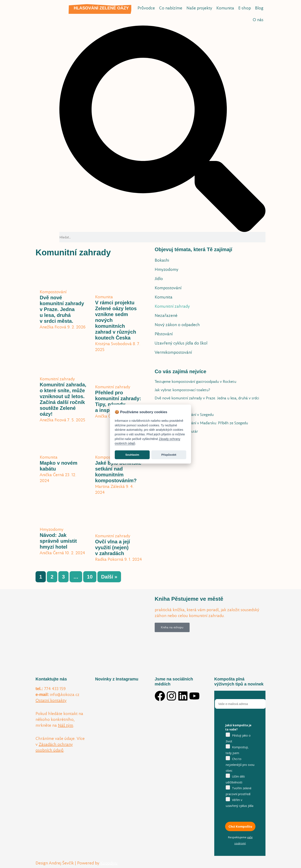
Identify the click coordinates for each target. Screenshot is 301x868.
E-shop (245, 8)
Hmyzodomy (166, 269)
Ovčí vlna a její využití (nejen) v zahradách (113, 547)
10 (92, 575)
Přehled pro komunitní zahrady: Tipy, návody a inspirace (118, 401)
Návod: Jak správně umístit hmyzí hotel (58, 541)
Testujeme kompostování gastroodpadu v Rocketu (195, 382)
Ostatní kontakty (51, 700)
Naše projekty (199, 8)
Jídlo (159, 279)
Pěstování (164, 334)
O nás (258, 20)
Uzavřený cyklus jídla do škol (181, 343)
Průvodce (146, 8)
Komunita (225, 8)
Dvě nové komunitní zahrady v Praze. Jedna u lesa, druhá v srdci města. (62, 309)
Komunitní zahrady (172, 306)
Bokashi (162, 260)
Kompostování (168, 288)
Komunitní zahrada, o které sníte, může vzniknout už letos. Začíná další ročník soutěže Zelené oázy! (63, 399)
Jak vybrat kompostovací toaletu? (182, 390)
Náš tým (66, 725)
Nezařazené (166, 315)
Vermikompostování (173, 352)
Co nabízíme (171, 8)
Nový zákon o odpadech (177, 325)
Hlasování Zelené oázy (101, 8)
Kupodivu (109, 863)
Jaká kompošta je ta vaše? (238, 727)
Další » (109, 577)
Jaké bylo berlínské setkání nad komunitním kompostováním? (118, 472)
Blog (259, 8)
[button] (162, 129)
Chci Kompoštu (240, 826)
